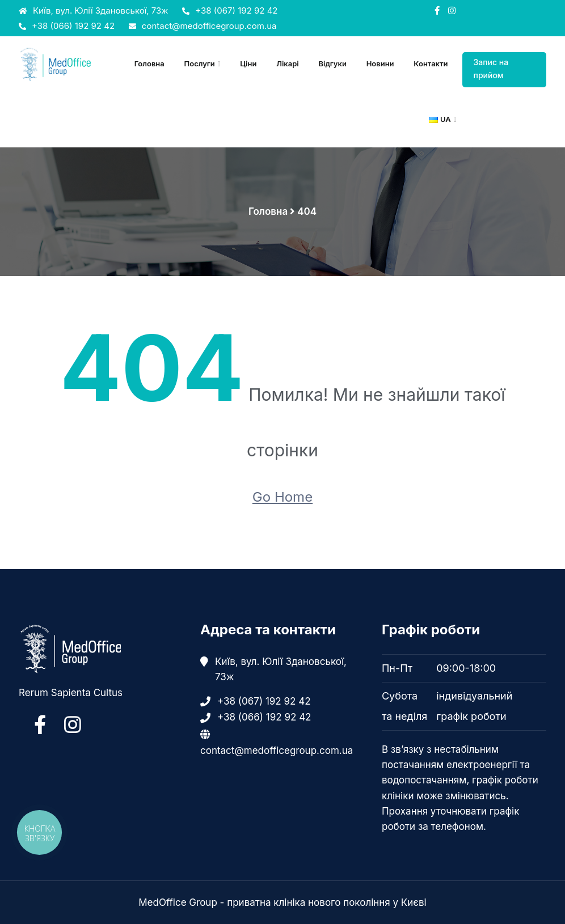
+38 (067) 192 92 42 (230, 10)
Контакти (431, 63)
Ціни (248, 63)
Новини (380, 63)
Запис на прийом (491, 68)
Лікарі (288, 63)
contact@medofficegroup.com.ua (203, 26)
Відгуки (332, 63)
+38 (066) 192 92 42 (67, 26)
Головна (149, 63)
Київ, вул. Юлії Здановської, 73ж (94, 10)
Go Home (282, 497)
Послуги (200, 63)
